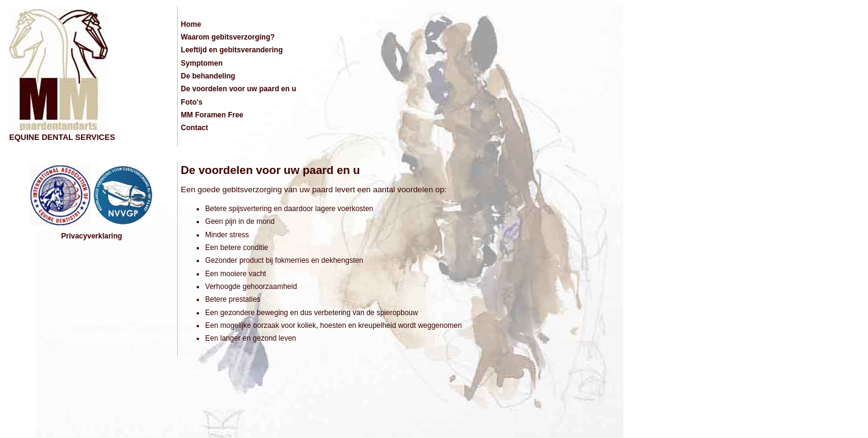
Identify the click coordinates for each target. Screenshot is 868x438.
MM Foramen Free (212, 115)
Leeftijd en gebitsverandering (232, 50)
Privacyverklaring (92, 236)
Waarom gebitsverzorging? (228, 37)
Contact (194, 128)
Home (191, 24)
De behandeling (208, 76)
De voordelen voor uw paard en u (238, 89)
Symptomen (202, 63)
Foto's (192, 102)
